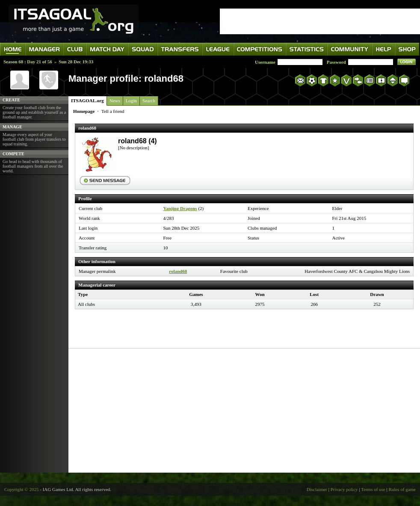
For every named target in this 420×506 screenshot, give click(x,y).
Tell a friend (113, 111)
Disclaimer (317, 489)
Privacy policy (344, 489)
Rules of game (402, 489)
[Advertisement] (244, 411)
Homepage (84, 111)
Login (131, 101)
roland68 (178, 271)
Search (149, 101)
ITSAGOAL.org (87, 101)
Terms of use (373, 489)
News (115, 101)
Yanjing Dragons (180, 208)
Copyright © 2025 (21, 489)
